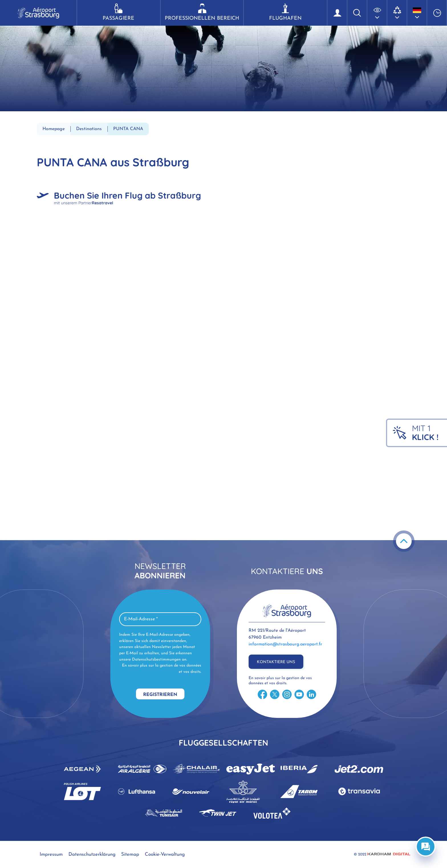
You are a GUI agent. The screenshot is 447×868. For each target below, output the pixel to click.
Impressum (51, 854)
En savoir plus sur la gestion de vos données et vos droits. (162, 669)
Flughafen (285, 12)
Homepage (54, 129)
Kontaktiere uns (276, 662)
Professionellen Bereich (202, 12)
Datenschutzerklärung (92, 854)
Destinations (89, 129)
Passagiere (119, 12)
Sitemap (130, 854)
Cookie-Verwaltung (165, 854)
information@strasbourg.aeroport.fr (285, 644)
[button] (377, 13)
